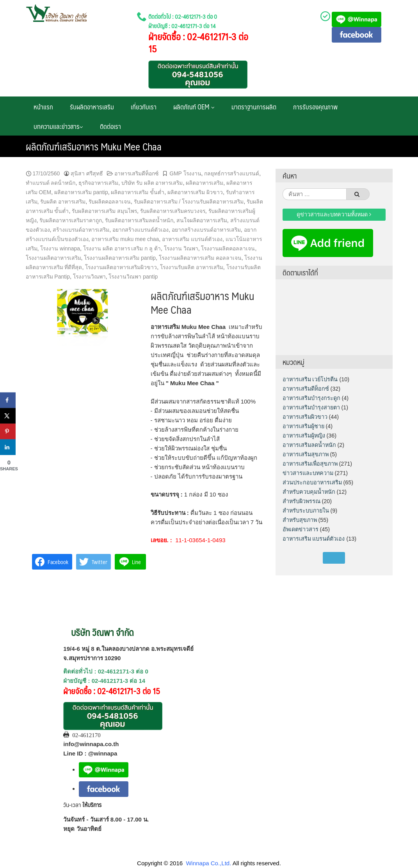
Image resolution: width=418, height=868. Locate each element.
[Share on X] (8, 416)
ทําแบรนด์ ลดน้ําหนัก (51, 183)
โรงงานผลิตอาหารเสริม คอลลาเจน (200, 258)
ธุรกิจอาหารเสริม (98, 183)
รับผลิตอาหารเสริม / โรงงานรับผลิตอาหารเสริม (189, 202)
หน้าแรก (43, 107)
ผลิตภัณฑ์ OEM (194, 107)
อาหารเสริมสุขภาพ (306, 454)
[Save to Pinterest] (8, 432)
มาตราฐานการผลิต (254, 107)
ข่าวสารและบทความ (308, 473)
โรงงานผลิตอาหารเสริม (53, 258)
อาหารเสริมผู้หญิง (304, 436)
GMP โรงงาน (185, 173)
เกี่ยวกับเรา (144, 107)
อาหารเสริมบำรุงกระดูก (311, 398)
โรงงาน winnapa (60, 248)
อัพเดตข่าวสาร (301, 529)
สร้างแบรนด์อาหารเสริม (81, 230)
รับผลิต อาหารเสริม (63, 202)
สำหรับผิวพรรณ (301, 501)
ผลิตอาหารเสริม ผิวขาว (195, 192)
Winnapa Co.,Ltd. (208, 863)
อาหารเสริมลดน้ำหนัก (309, 445)
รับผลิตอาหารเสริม (92, 107)
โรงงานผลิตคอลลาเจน (228, 248)
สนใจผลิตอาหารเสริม (202, 220)
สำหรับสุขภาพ (300, 520)
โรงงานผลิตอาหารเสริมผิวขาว (121, 267)
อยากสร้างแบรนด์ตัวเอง (141, 230)
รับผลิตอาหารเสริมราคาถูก (71, 220)
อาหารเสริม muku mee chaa (125, 239)
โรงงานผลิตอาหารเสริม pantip (120, 258)
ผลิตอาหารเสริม (205, 183)
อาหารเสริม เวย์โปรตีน (310, 379)
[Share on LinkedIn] (8, 447)
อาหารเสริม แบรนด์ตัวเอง (192, 239)
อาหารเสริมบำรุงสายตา (311, 407)
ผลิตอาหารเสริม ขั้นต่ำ (138, 192)
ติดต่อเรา (110, 126)
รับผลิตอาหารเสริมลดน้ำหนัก (139, 220)
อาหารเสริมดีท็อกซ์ (136, 173)
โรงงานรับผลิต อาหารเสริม (192, 267)
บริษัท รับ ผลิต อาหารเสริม (152, 183)
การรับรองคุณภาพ (315, 107)
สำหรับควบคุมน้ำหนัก (309, 492)
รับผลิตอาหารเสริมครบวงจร (173, 211)
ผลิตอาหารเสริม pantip (81, 192)
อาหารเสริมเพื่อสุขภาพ (310, 464)
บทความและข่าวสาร (58, 126)
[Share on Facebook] (8, 400)
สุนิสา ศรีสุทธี (87, 173)
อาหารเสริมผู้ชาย (303, 426)
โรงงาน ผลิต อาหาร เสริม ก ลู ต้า (122, 248)
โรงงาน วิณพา (181, 248)
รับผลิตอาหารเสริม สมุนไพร (104, 211)
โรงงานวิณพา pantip (133, 277)
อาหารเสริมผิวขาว (305, 417)
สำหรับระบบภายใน (306, 511)
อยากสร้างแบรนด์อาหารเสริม (206, 230)
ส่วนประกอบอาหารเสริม (312, 482)
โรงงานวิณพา (89, 277)
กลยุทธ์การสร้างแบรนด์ (232, 173)
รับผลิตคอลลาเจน (110, 202)
